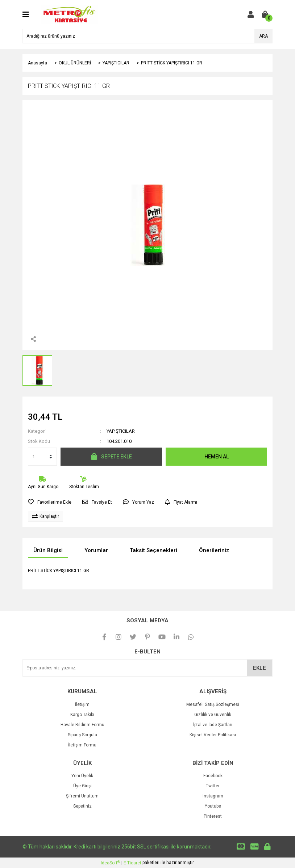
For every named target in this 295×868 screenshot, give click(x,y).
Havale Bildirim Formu (82, 725)
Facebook (213, 776)
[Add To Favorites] (50, 502)
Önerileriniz (214, 550)
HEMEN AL (217, 457)
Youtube (213, 806)
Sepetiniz (82, 806)
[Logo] (69, 14)
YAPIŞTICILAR (121, 431)
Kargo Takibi (82, 715)
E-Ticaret (132, 863)
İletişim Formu (82, 745)
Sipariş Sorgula (82, 735)
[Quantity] (42, 457)
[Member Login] (251, 14)
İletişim (82, 704)
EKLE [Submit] (259, 668)
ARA (263, 36)
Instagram (213, 796)
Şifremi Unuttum (82, 796)
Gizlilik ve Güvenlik (213, 715)
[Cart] (265, 14)
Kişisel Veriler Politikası (213, 735)
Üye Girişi (82, 786)
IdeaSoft (110, 863)
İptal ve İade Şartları (213, 725)
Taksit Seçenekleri (153, 550)
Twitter (213, 786)
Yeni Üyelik (82, 776)
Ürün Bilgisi (48, 550)
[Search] (147, 36)
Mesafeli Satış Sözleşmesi (213, 704)
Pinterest (213, 816)
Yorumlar (96, 550)
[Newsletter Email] (147, 668)
